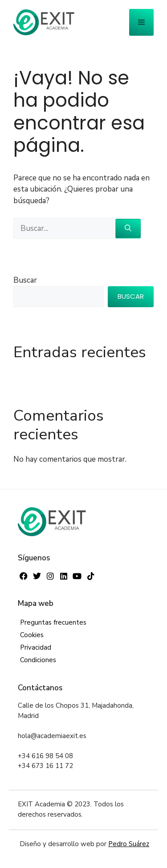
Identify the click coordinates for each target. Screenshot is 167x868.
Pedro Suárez (129, 844)
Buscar (25, 280)
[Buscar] (128, 229)
